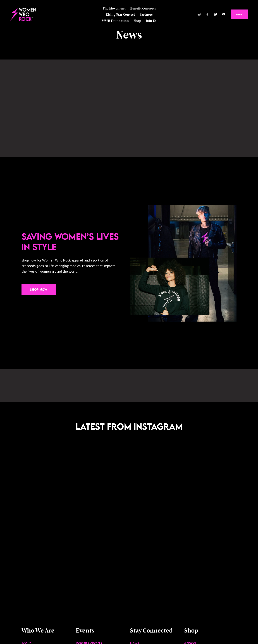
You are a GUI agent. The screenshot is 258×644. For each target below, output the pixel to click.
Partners (146, 14)
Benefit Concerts (143, 8)
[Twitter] (216, 15)
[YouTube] (224, 15)
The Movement (114, 8)
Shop (137, 21)
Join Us (151, 21)
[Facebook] (207, 15)
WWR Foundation (115, 21)
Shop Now (39, 290)
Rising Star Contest (120, 14)
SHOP (239, 14)
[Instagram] (199, 15)
